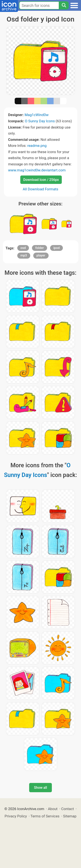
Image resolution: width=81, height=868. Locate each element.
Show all (40, 788)
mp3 (24, 255)
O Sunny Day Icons (40, 121)
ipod (56, 248)
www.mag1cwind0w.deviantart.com (37, 170)
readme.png (37, 146)
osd (23, 248)
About (53, 809)
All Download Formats (40, 189)
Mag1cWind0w (37, 115)
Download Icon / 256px (41, 180)
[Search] (64, 5)
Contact (67, 809)
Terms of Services (45, 816)
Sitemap (70, 816)
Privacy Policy (16, 816)
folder (39, 248)
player (41, 255)
